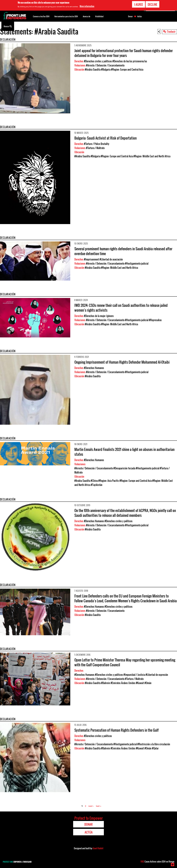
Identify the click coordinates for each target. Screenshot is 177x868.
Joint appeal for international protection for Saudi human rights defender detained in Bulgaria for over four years (124, 53)
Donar (130, 16)
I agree (139, 4)
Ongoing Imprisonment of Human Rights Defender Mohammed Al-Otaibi (122, 362)
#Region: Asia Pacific (109, 481)
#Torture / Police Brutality (97, 144)
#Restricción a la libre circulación (154, 744)
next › (91, 806)
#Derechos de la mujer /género (99, 316)
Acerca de (86, 16)
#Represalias (155, 320)
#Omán (148, 683)
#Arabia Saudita (93, 69)
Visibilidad (99, 16)
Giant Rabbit (98, 848)
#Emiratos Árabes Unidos (123, 683)
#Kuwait (140, 683)
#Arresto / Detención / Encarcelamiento (105, 65)
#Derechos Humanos (94, 368)
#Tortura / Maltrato (95, 148)
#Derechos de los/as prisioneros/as (130, 61)
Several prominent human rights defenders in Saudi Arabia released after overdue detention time (123, 251)
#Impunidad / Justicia (134, 675)
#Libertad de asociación (111, 259)
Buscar (8, 26)
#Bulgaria (106, 69)
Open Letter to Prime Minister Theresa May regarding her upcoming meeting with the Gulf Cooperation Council (125, 662)
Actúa (140, 16)
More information (87, 6)
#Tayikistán (97, 485)
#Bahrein (106, 683)
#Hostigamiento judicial (137, 264)
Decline (152, 4)
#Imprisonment (91, 259)
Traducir (171, 31)
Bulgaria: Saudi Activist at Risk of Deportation (106, 138)
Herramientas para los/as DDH (66, 16)
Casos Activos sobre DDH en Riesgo (157, 862)
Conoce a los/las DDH (41, 16)
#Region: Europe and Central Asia (127, 69)
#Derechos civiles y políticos (98, 61)
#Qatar (155, 748)
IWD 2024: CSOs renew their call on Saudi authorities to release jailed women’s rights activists (121, 308)
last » (99, 806)
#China (94, 481)
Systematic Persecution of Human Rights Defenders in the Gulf (117, 730)
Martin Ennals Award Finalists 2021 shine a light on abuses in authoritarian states (124, 452)
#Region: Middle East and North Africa (152, 156)
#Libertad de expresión (157, 675)
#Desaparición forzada (124, 468)
